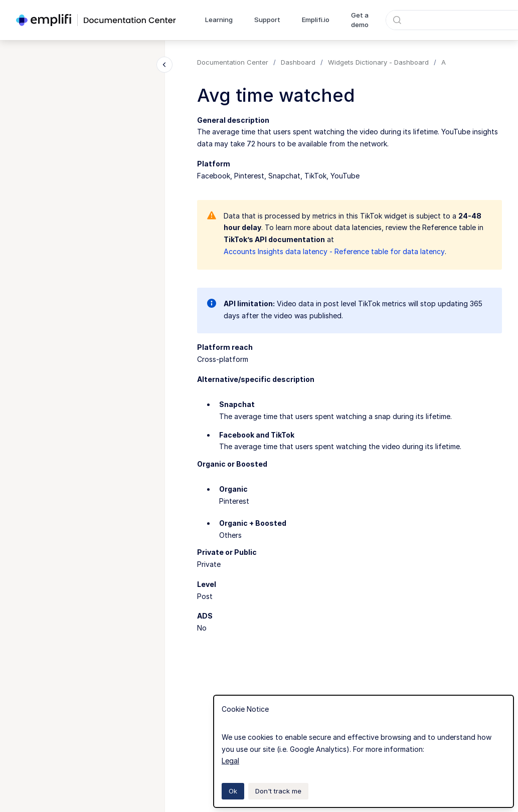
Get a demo (360, 20)
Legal (230, 761)
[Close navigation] (164, 65)
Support (267, 20)
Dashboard (298, 62)
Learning (219, 20)
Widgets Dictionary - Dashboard (378, 62)
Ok (233, 791)
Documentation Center (233, 62)
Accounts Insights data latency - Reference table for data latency (334, 251)
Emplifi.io (316, 20)
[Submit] (397, 20)
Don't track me (278, 791)
